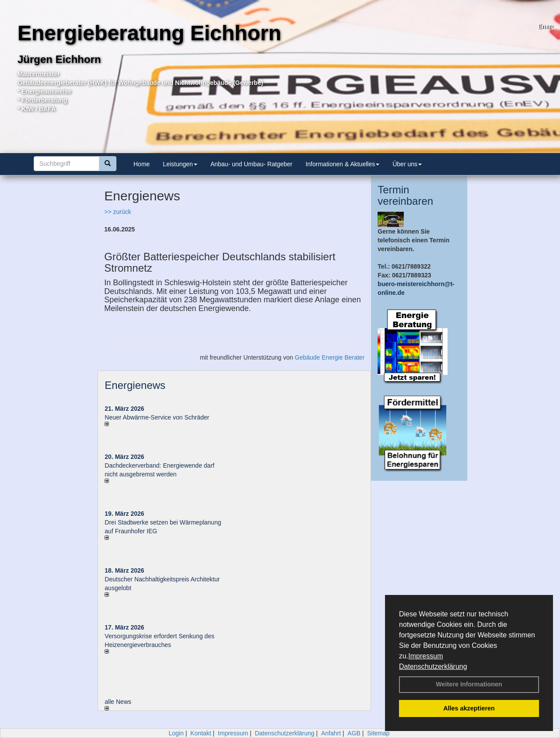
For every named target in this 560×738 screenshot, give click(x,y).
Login (176, 733)
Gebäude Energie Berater (330, 357)
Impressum (425, 656)
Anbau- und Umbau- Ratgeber (252, 164)
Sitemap (378, 733)
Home (142, 164)
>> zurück (117, 212)
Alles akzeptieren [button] (469, 708)
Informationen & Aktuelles (342, 164)
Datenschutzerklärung (433, 666)
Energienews (135, 385)
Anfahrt (331, 733)
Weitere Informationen (469, 684)
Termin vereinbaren (405, 195)
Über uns (407, 164)
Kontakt (201, 733)
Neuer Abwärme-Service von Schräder (157, 417)
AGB (354, 733)
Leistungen (180, 164)
